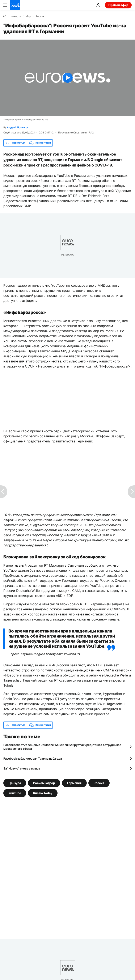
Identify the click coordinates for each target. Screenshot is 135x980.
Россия (40, 16)
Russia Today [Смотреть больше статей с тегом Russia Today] (43, 793)
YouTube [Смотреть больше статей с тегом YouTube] (15, 793)
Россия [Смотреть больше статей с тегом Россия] (99, 783)
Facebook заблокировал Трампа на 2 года (33, 758)
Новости (16, 16)
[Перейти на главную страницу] (15, 5)
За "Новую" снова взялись (22, 768)
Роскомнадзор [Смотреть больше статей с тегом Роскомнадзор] (44, 783)
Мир (28, 16)
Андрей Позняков (18, 127)
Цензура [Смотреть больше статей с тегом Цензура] (15, 783)
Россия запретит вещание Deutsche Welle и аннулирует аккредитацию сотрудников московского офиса (62, 747)
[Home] (5, 16)
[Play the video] (67, 78)
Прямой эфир (118, 5)
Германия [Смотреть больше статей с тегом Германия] (74, 783)
